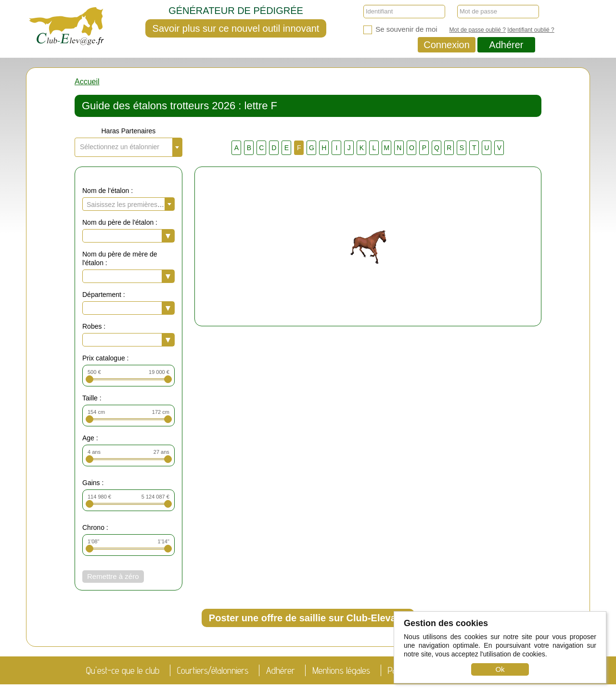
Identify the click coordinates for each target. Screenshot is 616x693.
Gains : (93, 483)
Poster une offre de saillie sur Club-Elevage (308, 618)
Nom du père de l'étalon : (120, 222)
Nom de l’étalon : (108, 191)
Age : (90, 438)
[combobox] (128, 147)
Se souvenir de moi (400, 30)
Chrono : (95, 527)
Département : (104, 295)
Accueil (87, 82)
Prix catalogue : (106, 358)
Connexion (447, 45)
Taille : (92, 398)
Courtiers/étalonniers (213, 670)
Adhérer (506, 45)
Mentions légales (341, 670)
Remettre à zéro (113, 576)
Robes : (94, 326)
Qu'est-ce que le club (123, 670)
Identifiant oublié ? (531, 30)
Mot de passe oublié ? (478, 30)
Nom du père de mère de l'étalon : (120, 258)
